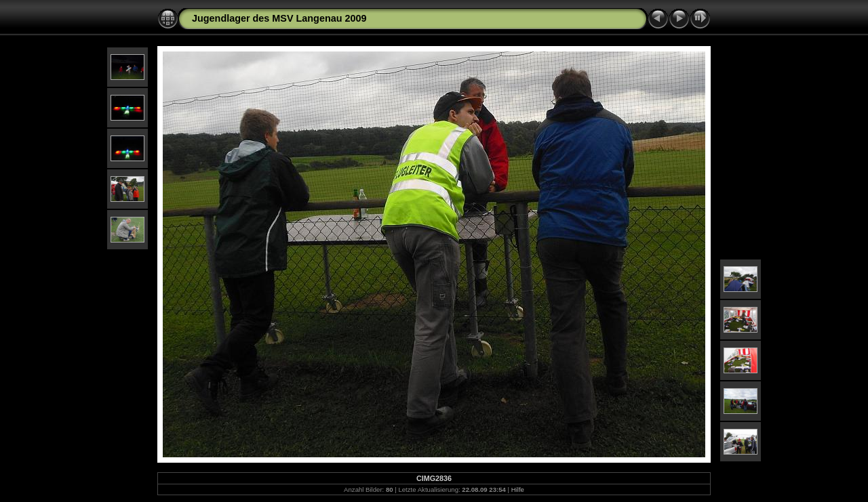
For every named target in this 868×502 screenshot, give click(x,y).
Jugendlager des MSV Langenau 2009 (279, 18)
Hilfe (518, 489)
